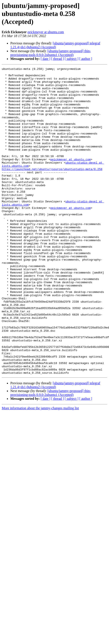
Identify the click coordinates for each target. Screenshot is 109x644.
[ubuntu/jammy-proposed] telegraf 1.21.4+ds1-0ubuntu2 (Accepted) (55, 45)
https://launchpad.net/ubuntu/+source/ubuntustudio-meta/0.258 (52, 190)
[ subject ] (72, 59)
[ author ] (86, 59)
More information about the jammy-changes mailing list (40, 470)
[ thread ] (58, 59)
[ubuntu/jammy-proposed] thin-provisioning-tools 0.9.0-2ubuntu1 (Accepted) (51, 53)
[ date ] (45, 59)
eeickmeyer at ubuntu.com (46, 32)
